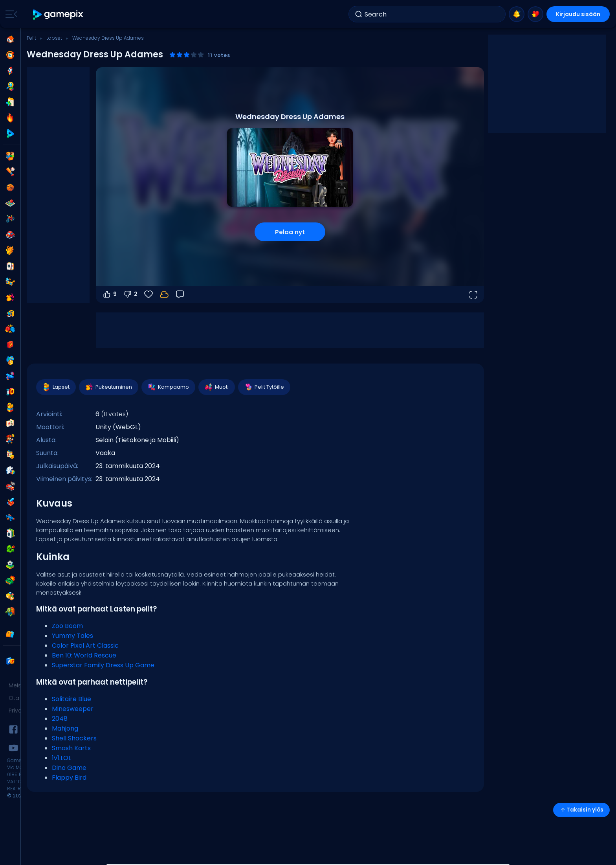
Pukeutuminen (108, 387)
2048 (60, 719)
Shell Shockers (74, 738)
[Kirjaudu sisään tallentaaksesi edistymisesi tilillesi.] (164, 294)
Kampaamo (168, 387)
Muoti (216, 387)
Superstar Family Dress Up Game (103, 665)
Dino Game (69, 768)
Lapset (54, 38)
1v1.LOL (61, 758)
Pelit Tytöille (264, 387)
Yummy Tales (72, 636)
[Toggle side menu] (10, 14)
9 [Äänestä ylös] (109, 294)
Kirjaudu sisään (578, 14)
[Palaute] (180, 294)
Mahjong (65, 728)
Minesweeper (73, 709)
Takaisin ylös (581, 810)
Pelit (31, 38)
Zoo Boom (67, 626)
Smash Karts (71, 748)
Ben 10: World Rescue (84, 655)
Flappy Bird (69, 778)
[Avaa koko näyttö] (473, 294)
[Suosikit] (148, 294)
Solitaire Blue (71, 699)
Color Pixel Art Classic (85, 646)
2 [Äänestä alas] (130, 294)
